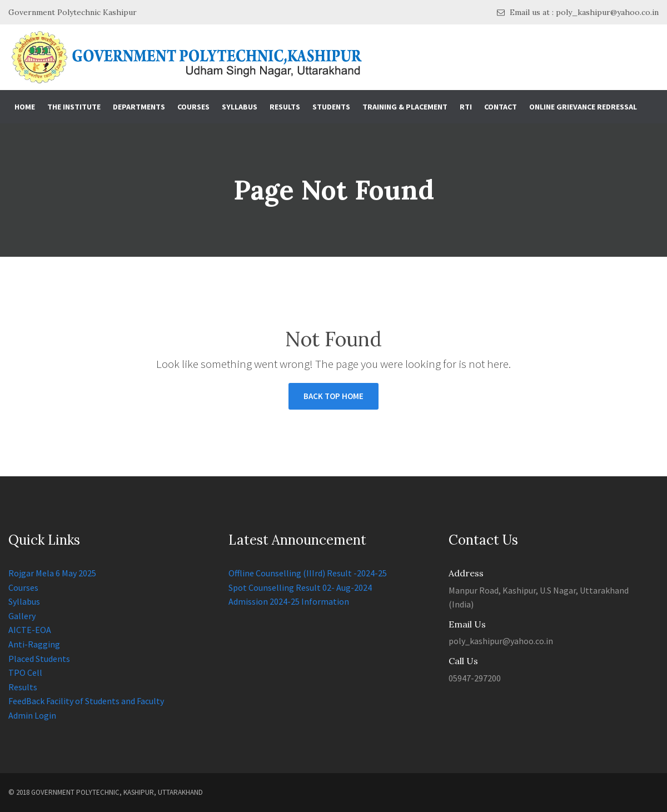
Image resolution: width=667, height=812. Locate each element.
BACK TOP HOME (333, 396)
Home (25, 107)
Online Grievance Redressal (583, 107)
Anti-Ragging (34, 644)
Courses (193, 107)
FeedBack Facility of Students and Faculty (86, 701)
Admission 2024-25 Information (289, 601)
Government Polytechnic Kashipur (73, 12)
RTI (466, 107)
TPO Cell (25, 672)
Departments (139, 107)
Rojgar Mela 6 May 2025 (52, 573)
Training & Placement (405, 107)
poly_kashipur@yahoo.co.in (501, 641)
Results (285, 107)
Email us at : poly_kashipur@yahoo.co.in (578, 13)
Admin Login (32, 715)
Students (331, 107)
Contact (501, 107)
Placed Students (39, 659)
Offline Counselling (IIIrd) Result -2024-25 (308, 573)
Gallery (22, 616)
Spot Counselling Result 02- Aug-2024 (300, 587)
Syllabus (240, 107)
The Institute (74, 107)
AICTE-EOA (30, 630)
